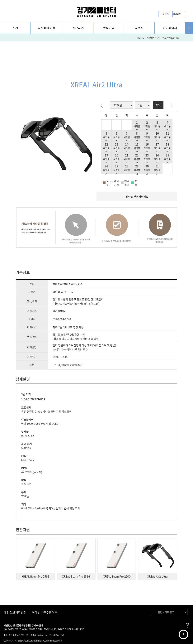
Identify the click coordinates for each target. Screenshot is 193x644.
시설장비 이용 (47, 28)
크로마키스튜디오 (171, 38)
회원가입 (177, 14)
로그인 (165, 14)
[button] (15, 28)
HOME (141, 38)
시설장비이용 (153, 38)
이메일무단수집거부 (45, 612)
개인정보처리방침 (15, 612)
